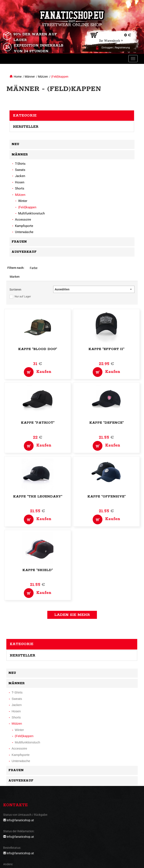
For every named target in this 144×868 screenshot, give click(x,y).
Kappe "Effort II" (106, 349)
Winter (23, 201)
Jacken (20, 176)
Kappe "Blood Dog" (38, 349)
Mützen (43, 77)
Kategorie (25, 115)
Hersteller (26, 127)
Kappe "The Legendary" (38, 496)
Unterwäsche (24, 232)
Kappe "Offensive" (107, 496)
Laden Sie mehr (72, 615)
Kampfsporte (24, 226)
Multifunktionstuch (31, 213)
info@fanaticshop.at (20, 820)
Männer (30, 77)
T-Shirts (20, 164)
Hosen (20, 182)
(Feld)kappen (60, 77)
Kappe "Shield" (38, 570)
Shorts (20, 188)
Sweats (20, 170)
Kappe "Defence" (107, 423)
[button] (94, 289)
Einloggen (107, 48)
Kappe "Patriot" (38, 423)
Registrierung (122, 48)
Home (18, 77)
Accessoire (23, 220)
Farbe (34, 268)
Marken (15, 277)
